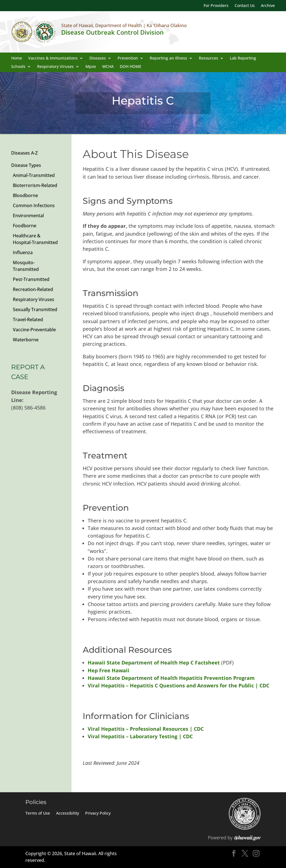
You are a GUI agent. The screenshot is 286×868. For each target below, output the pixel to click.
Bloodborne (25, 195)
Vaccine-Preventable (34, 330)
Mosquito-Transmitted (26, 266)
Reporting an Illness (168, 58)
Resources (208, 58)
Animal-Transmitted (34, 175)
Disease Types (26, 165)
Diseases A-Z (24, 153)
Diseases (98, 58)
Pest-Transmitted (31, 279)
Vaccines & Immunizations (53, 58)
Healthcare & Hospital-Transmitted (35, 239)
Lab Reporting (243, 58)
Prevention (128, 58)
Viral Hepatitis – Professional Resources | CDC (146, 729)
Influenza (23, 252)
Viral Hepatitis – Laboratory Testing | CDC (140, 736)
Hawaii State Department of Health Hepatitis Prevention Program (171, 678)
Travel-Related (28, 320)
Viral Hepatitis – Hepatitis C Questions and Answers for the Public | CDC (178, 685)
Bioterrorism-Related (35, 185)
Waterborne (26, 340)
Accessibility (68, 813)
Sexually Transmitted (35, 309)
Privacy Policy (98, 813)
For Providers (216, 6)
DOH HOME (131, 67)
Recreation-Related (33, 289)
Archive (268, 6)
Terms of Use (38, 813)
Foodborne (25, 226)
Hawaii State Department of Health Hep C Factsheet (154, 663)
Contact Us (245, 6)
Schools (18, 67)
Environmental (28, 216)
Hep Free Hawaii (109, 670)
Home (17, 58)
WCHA (108, 67)
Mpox (91, 67)
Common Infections (34, 205)
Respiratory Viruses (55, 67)
